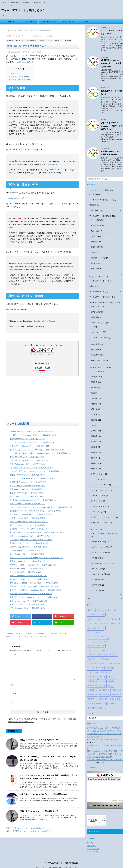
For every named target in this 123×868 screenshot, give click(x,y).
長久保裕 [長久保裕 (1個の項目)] (112, 703)
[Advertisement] (42, 400)
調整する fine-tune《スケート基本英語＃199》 (28, 464)
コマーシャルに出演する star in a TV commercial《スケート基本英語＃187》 (41, 507)
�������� (117, 801)
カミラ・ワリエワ (97, 371)
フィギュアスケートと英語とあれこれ (61, 863)
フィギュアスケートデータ (48, 21)
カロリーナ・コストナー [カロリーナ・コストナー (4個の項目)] (98, 619)
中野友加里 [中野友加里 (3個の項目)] (106, 672)
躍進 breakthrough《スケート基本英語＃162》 (29, 601)
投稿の (91, 846)
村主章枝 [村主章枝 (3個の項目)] (92, 695)
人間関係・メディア (44, 633)
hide (22, 69)
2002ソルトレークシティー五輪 (103, 563)
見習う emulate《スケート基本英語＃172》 (28, 561)
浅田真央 (63, 633)
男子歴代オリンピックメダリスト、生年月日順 (32, 831)
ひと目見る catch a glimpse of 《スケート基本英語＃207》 (33, 435)
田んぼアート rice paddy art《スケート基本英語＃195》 (33, 478)
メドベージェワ (96, 512)
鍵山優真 (94, 388)
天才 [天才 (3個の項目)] (102, 681)
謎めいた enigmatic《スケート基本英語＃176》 (29, 547)
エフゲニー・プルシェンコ (101, 523)
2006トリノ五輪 (97, 569)
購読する (94, 831)
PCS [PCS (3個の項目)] (99, 610)
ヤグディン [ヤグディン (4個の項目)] (93, 672)
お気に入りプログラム (99, 306)
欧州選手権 (95, 350)
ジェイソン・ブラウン (99, 485)
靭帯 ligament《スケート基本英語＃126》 (103, 751)
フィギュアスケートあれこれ (100, 297)
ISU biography (95, 194)
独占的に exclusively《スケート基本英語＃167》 (30, 579)
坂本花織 (94, 442)
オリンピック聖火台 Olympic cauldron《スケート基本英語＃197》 (37, 471)
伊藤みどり (55, 633)
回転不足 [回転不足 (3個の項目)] (92, 681)
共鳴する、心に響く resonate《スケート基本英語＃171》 (34, 565)
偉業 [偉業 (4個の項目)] (102, 677)
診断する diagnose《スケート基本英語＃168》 (29, 576)
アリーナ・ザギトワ (98, 506)
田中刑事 (94, 398)
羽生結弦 (11, 633)
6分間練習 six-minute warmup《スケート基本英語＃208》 (33, 432)
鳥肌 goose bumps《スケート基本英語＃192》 (28, 489)
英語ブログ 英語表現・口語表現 (41, 31)
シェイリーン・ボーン (38, 636)
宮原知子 (94, 436)
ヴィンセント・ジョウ (99, 479)
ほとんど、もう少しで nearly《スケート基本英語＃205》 (33, 442)
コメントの (93, 849)
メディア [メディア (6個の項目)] (110, 668)
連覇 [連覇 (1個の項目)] (91, 703)
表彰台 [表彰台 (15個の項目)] (103, 699)
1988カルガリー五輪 (98, 542)
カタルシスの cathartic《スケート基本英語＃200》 (31, 460)
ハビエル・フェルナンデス (101, 490)
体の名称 (94, 263)
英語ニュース (94, 211)
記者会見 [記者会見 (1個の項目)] (114, 699)
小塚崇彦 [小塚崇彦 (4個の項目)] (92, 686)
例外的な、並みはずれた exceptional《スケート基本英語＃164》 (36, 590)
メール (13, 694)
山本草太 (94, 415)
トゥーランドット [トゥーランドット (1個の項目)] (95, 632)
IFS (50, 117)
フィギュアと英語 (67, 21)
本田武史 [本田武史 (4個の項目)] (92, 690)
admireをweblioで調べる (18, 198)
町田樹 (93, 425)
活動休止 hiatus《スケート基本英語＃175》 (27, 550)
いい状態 (94, 236)
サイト (12, 702)
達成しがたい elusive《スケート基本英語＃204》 (30, 446)
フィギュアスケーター (98, 367)
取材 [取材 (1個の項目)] (110, 677)
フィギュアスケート (29, 21)
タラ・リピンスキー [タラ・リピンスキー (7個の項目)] (96, 628)
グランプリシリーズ (98, 323)
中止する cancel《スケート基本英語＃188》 (28, 504)
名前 (12, 685)
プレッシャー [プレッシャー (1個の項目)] (115, 663)
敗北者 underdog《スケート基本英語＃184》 (28, 518)
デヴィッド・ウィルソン (21, 636)
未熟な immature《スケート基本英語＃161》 (28, 604)
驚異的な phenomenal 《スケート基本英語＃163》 (31, 594)
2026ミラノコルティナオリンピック (104, 533)
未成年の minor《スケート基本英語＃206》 (27, 439)
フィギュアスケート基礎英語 (26, 633)
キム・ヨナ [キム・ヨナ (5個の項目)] (115, 619)
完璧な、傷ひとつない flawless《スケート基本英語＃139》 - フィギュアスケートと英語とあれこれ (104, 734)
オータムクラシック (98, 361)
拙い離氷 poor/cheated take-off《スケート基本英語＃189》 (34, 500)
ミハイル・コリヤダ (98, 496)
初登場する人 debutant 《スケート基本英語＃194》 (30, 482)
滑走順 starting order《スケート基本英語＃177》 (29, 543)
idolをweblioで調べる (25, 62)
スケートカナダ (98, 332)
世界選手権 (95, 317)
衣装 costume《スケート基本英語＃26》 (29, 828)
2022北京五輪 (96, 590)
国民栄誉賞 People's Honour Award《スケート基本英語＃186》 (36, 511)
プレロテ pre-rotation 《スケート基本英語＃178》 (31, 540)
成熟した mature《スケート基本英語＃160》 (28, 608)
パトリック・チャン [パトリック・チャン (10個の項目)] (97, 650)
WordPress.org (93, 852)
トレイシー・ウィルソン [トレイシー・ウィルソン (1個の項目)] (98, 637)
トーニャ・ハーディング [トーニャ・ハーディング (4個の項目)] (98, 641)
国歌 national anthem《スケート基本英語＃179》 (30, 536)
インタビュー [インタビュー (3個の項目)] (111, 610)
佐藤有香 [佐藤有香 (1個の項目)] (92, 677)
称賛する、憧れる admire (18, 77)
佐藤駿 (93, 393)
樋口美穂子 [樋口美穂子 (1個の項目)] (104, 695)
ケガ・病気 (95, 269)
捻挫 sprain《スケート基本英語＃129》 (102, 740)
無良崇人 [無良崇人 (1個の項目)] (117, 695)
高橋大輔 (94, 404)
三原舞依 (94, 447)
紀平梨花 (94, 431)
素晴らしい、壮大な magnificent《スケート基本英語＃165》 (35, 586)
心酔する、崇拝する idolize (20, 80)
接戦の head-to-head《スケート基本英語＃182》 (30, 525)
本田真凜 (94, 458)
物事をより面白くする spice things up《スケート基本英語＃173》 (36, 558)
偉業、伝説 (95, 231)
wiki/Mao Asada (48, 321)
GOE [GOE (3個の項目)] (91, 610)
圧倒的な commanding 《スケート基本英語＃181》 (31, 529)
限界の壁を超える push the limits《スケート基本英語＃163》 (35, 597)
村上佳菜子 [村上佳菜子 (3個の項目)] (104, 690)
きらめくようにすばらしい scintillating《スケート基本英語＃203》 (37, 450)
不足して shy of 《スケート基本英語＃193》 (28, 486)
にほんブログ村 (42, 372)
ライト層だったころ (97, 292)
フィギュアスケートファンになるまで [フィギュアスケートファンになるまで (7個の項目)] (103, 655)
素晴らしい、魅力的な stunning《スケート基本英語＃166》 (34, 583)
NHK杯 (94, 327)
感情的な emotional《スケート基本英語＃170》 (29, 568)
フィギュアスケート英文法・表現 (102, 200)
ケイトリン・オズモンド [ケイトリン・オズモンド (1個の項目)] (98, 623)
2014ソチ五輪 (96, 580)
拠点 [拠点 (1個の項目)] (102, 686)
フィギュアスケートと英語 (98, 190)
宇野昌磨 (94, 382)
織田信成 (94, 420)
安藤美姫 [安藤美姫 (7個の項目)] (112, 681)
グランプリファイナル (100, 338)
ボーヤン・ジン (96, 501)
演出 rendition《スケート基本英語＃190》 (27, 496)
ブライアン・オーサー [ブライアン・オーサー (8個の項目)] (97, 663)
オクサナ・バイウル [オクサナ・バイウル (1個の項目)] (96, 615)
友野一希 (94, 409)
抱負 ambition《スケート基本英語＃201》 (27, 457)
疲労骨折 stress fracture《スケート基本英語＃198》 (31, 468)
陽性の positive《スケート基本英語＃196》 (28, 475)
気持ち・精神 (96, 247)
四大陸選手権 (96, 355)
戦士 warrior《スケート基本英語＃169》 (26, 572)
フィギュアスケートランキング (18, 31)
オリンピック (94, 529)
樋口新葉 (94, 452)
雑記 (87, 21)
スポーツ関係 (96, 225)
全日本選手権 (96, 344)
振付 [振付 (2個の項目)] (110, 686)
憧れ (10, 636)
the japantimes (51, 164)
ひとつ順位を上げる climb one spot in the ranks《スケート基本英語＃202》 (41, 453)
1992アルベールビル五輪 (100, 547)
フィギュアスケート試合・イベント (103, 302)
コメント (13, 654)
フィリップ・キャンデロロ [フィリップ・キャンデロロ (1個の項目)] (99, 659)
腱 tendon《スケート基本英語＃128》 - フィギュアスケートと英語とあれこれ (105, 754)
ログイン (90, 843)
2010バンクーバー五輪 (99, 574)
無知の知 (93, 286)
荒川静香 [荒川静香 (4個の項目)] (92, 699)
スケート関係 (96, 220)
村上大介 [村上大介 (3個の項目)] (117, 690)
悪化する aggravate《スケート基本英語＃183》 (29, 522)
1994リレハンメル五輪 (99, 553)
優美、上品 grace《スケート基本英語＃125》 (39, 811)
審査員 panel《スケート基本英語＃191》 (27, 493)
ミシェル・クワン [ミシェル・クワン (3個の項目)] (95, 668)
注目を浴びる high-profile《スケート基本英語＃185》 (32, 514)
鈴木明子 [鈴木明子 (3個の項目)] (101, 703)
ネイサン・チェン (97, 474)
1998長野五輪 (96, 558)
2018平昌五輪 (96, 585)
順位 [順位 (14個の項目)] (103, 708)
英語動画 (93, 205)
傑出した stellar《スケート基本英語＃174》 (27, 554)
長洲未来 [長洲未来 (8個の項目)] (92, 708)
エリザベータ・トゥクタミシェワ (103, 517)
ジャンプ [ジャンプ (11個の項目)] (115, 623)
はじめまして (10, 21)
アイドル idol (13, 74)
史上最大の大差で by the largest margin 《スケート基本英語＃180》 (37, 532)
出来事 (93, 252)
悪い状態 (94, 242)
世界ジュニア (96, 312)
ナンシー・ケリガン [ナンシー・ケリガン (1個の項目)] (96, 646)
